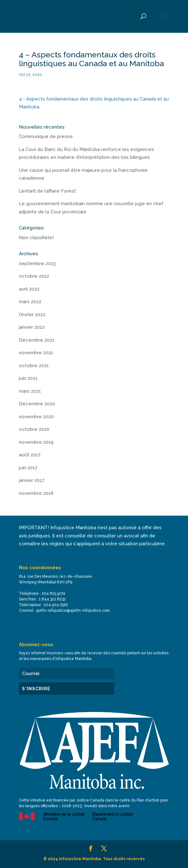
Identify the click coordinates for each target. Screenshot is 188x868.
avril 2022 (29, 289)
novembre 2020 (36, 417)
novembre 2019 (36, 442)
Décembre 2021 (37, 340)
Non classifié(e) (36, 238)
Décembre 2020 (37, 404)
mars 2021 (30, 391)
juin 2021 (28, 378)
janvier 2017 (32, 480)
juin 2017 (28, 468)
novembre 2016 (36, 493)
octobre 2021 (34, 366)
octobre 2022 (34, 276)
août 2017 (30, 455)
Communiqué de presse (46, 136)
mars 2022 (30, 302)
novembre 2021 (36, 353)
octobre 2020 (34, 429)
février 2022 (32, 315)
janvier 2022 (32, 327)
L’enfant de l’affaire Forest (47, 191)
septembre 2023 (37, 263)
